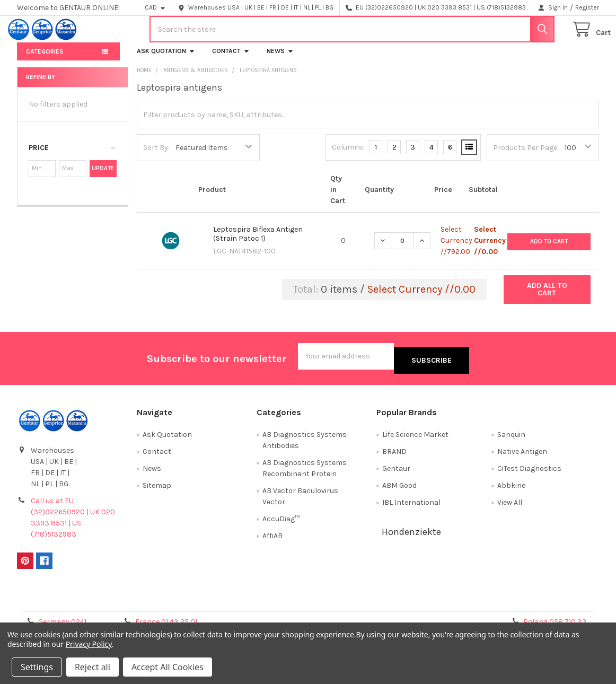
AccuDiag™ (281, 523)
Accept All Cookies (168, 667)
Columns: (348, 156)
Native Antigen (522, 456)
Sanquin (511, 439)
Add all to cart (547, 298)
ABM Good (399, 490)
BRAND (394, 456)
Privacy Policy (526, 603)
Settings (37, 667)
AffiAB (272, 540)
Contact (231, 59)
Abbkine (511, 490)
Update (103, 177)
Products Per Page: (526, 156)
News (280, 59)
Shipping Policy (235, 603)
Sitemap (157, 490)
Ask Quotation (166, 59)
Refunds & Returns (381, 603)
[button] (73, 156)
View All (510, 507)
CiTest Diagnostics (529, 473)
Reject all (93, 667)
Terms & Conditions (90, 603)
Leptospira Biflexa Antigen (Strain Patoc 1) (258, 243)
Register (587, 7)
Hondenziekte (411, 536)
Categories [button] (45, 60)
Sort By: (156, 156)
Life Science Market (415, 439)
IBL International (411, 507)
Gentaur (396, 473)
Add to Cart (549, 249)
